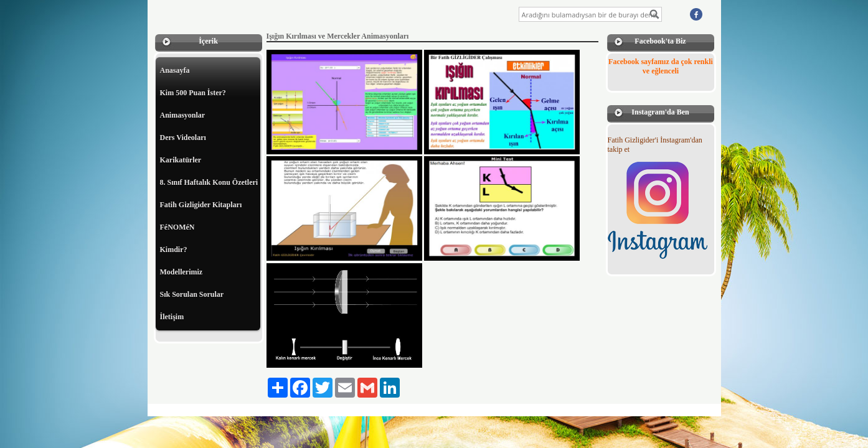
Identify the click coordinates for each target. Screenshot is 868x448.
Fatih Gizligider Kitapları (201, 205)
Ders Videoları (183, 138)
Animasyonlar (183, 115)
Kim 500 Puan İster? (193, 93)
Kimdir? (174, 250)
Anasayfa (175, 70)
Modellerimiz (182, 272)
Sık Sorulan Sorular (192, 294)
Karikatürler (181, 160)
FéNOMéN (177, 227)
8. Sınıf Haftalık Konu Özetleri (209, 182)
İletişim (172, 317)
